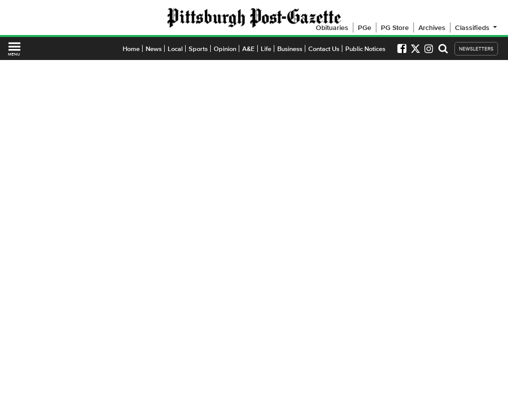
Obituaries (332, 27)
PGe (365, 27)
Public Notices (365, 49)
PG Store (395, 27)
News (154, 49)
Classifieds (477, 27)
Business (290, 49)
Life (266, 49)
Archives (432, 27)
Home (131, 49)
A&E (248, 49)
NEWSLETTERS (476, 49)
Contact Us (324, 49)
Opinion (225, 49)
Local (175, 49)
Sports (198, 49)
